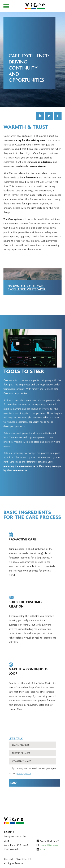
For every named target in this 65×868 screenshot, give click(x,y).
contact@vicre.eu (49, 845)
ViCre (43, 849)
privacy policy (24, 777)
